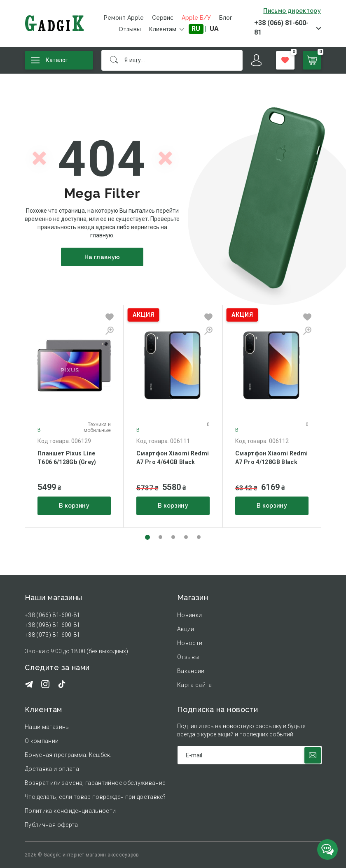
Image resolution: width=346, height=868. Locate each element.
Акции (186, 629)
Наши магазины (47, 727)
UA (214, 29)
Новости (190, 643)
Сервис (163, 18)
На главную (102, 257)
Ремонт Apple (124, 18)
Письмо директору (292, 11)
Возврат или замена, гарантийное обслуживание (95, 783)
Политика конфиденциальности (70, 811)
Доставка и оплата (52, 769)
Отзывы (130, 29)
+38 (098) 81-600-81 (53, 625)
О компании (42, 741)
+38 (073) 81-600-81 (53, 635)
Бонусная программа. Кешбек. (68, 755)
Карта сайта (195, 685)
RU (196, 29)
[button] (147, 537)
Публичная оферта (51, 825)
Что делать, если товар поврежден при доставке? (95, 797)
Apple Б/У (196, 18)
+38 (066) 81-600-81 (281, 28)
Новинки (189, 615)
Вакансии (191, 671)
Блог (226, 18)
